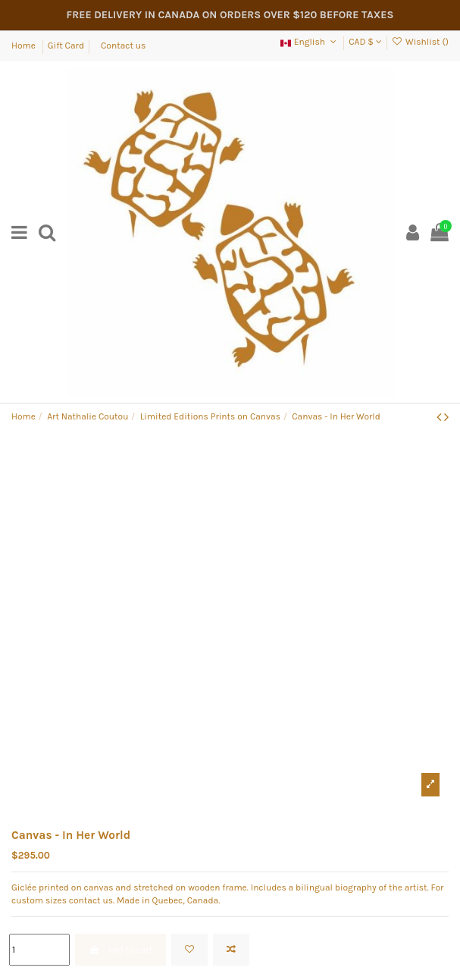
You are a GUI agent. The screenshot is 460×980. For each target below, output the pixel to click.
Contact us (123, 46)
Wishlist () (420, 42)
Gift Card (66, 46)
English (309, 42)
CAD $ (365, 42)
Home (25, 46)
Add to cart (120, 950)
